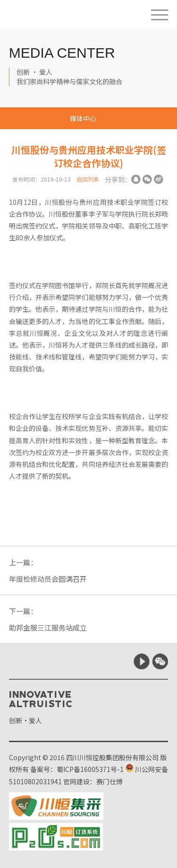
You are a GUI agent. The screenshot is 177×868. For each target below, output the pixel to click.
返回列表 (88, 179)
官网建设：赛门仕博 (93, 781)
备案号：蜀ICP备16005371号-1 (77, 769)
